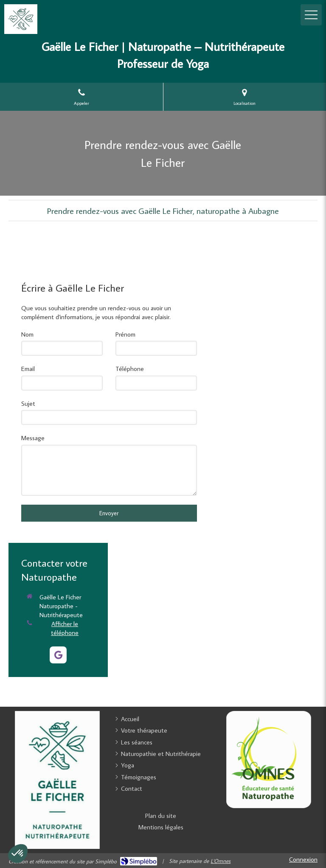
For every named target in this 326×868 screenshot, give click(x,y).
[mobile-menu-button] (311, 15)
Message (33, 438)
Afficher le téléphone (65, 628)
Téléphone (130, 369)
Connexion (303, 859)
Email (28, 369)
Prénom (125, 334)
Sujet (28, 403)
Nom (27, 334)
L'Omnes (221, 861)
